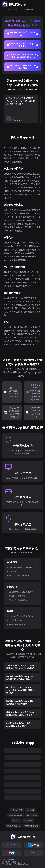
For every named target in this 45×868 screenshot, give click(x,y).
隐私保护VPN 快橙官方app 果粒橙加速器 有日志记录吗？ (20, 703)
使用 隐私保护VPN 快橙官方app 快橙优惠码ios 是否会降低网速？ (20, 714)
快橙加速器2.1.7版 (31, 826)
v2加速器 (31, 810)
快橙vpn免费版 (17, 810)
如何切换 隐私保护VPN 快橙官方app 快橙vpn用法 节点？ (20, 725)
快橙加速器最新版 (15, 815)
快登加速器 (28, 821)
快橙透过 (16, 821)
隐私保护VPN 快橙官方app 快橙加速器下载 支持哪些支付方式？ (20, 678)
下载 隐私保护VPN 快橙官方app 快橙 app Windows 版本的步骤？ (21, 667)
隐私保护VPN (12, 10)
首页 (3, 10)
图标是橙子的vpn (13, 826)
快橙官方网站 (32, 815)
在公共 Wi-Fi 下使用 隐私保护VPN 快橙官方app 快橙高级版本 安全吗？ (20, 690)
